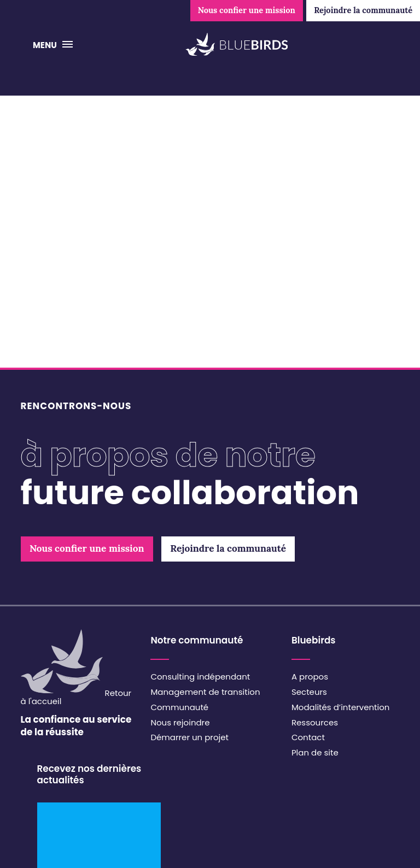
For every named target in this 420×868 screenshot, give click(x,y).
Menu (46, 45)
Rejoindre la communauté (363, 10)
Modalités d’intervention (341, 707)
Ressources (315, 722)
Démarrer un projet (189, 737)
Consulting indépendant (200, 677)
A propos (310, 677)
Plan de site (315, 752)
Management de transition (205, 692)
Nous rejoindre (180, 722)
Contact (308, 737)
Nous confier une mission (247, 10)
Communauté (179, 707)
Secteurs (309, 692)
